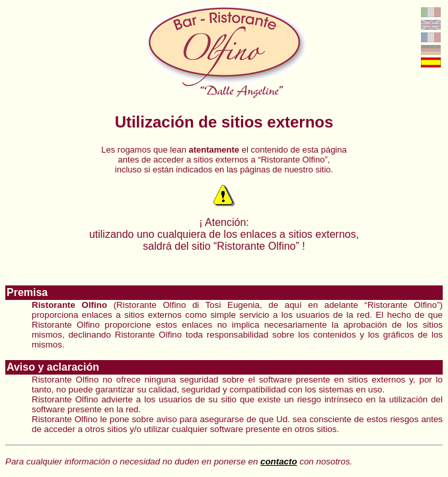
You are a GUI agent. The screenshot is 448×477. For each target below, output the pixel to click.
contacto (279, 461)
